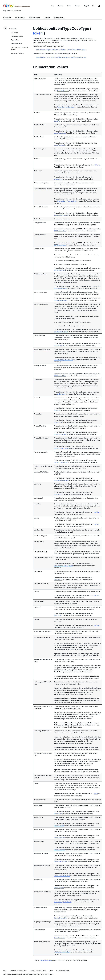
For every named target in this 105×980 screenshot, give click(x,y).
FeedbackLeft (58, 422)
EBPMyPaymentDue (61, 300)
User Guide (7, 18)
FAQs (5, 971)
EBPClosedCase (59, 270)
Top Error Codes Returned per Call (19, 48)
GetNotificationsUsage (61, 57)
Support (86, 6)
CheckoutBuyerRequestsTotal (67, 201)
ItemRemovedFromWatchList (63, 566)
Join (52, 6)
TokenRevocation (60, 938)
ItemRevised (58, 580)
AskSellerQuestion (63, 91)
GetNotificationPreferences (45, 57)
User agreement (35, 974)
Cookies (51, 974)
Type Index (15, 40)
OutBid (96, 794)
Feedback (57, 410)
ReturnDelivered (59, 838)
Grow (69, 6)
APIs (51, 971)
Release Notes (59, 18)
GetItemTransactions (61, 462)
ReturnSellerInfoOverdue (62, 876)
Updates (77, 6)
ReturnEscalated (59, 850)
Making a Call (20, 18)
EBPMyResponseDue (61, 332)
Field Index (14, 33)
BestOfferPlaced (59, 145)
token (38, 33)
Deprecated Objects (17, 53)
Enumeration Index (17, 36)
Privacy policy (44, 974)
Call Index (14, 29)
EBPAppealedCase (60, 231)
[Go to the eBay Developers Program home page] (16, 7)
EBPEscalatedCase (60, 288)
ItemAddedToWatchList (61, 480)
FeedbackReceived (60, 434)
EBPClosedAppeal (60, 245)
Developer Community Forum (18, 971)
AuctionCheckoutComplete (66, 107)
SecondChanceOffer (61, 918)
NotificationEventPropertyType (77, 50)
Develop (60, 6)
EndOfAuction (62, 394)
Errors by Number (17, 44)
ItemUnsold (58, 616)
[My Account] (93, 6)
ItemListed (97, 512)
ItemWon (97, 625)
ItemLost (96, 524)
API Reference (35, 18)
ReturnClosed (59, 814)
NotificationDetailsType (43, 50)
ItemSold (97, 596)
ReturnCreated (59, 826)
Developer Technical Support (38, 971)
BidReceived (58, 179)
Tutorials (47, 18)
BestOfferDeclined (60, 133)
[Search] (99, 6)
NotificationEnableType (59, 50)
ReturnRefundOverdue (61, 862)
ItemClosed (58, 494)
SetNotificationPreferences (78, 57)
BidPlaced (97, 165)
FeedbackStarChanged (62, 448)
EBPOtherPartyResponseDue (64, 360)
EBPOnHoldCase (60, 346)
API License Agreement (63, 971)
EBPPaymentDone (60, 376)
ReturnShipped (59, 888)
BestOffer (57, 121)
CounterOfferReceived (61, 215)
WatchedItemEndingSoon (62, 952)
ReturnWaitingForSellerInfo (63, 902)
